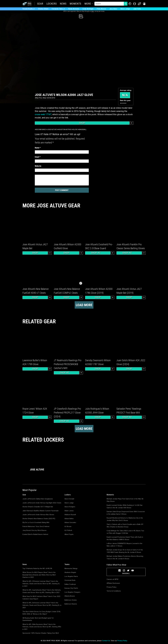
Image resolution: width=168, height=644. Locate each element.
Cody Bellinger (88, 9)
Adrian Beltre (69, 519)
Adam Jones (69, 511)
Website (38, 166)
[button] (144, 4)
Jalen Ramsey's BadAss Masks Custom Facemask (40, 511)
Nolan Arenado (74, 9)
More (88, 4)
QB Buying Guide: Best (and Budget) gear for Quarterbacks (38, 619)
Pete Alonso (101, 9)
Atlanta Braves (70, 596)
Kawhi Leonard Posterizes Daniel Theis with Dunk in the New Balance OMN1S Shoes (125, 538)
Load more (84, 305)
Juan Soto (137, 9)
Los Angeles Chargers (72, 592)
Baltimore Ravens (71, 604)
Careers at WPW (112, 579)
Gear (40, 4)
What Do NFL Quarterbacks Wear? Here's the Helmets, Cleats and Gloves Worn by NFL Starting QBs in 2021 (42, 591)
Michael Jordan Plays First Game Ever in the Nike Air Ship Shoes (125, 500)
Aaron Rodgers (70, 507)
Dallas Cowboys (70, 584)
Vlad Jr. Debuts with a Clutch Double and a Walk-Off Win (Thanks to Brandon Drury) (125, 526)
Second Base (41, 130)
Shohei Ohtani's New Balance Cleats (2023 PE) (39, 519)
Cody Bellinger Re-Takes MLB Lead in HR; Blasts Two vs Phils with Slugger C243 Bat (125, 532)
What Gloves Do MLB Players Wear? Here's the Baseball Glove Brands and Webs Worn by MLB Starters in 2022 (39, 575)
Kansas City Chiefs (71, 588)
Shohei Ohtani (43, 9)
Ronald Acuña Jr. (29, 9)
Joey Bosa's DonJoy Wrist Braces (34, 530)
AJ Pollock (68, 530)
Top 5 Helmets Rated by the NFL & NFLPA (37, 568)
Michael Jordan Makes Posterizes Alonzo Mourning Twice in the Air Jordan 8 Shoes (125, 557)
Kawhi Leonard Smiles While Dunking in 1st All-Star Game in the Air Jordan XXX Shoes (125, 506)
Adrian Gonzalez (70, 522)
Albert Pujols (69, 534)
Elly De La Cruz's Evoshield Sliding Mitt (36, 522)
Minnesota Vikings (71, 568)
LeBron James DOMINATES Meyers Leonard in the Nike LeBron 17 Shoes (124, 545)
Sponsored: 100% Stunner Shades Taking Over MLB (41, 633)
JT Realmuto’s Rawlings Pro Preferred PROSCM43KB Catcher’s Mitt (68, 364)
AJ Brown (68, 526)
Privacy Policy (111, 587)
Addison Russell (70, 515)
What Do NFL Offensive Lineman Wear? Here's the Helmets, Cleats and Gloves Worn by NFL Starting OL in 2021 (41, 584)
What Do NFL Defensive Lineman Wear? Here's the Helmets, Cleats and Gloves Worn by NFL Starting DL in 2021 (42, 605)
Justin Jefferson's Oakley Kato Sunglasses (38, 499)
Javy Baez (113, 9)
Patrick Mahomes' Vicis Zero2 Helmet (36, 526)
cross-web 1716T (43, 114)
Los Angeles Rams (71, 576)
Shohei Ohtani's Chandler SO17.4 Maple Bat (38, 507)
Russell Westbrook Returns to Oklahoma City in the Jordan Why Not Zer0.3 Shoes (125, 519)
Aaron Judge (125, 9)
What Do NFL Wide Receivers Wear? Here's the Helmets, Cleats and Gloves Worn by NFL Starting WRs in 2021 (42, 627)
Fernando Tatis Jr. (58, 9)
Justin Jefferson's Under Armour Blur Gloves (38, 515)
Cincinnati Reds (70, 580)
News (63, 4)
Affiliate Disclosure (113, 583)
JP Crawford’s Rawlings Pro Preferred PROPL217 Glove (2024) (67, 413)
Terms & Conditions (114, 591)
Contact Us (106, 641)
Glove (75, 130)
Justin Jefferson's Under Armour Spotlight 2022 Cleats (42, 503)
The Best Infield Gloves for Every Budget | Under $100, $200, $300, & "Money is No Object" (42, 613)
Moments (75, 4)
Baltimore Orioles (71, 600)
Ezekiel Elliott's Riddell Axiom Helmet (35, 534)
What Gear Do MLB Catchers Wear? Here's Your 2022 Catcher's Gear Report (41, 598)
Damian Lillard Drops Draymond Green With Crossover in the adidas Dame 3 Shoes (126, 513)
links (93, 11)
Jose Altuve (52, 130)
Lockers (52, 4)
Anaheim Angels (70, 572)
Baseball (83, 130)
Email (38, 157)
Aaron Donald (69, 499)
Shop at (98, 253)
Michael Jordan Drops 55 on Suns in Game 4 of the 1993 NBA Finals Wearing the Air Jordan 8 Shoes (125, 551)
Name (38, 148)
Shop (82, 123)
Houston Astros (65, 130)
